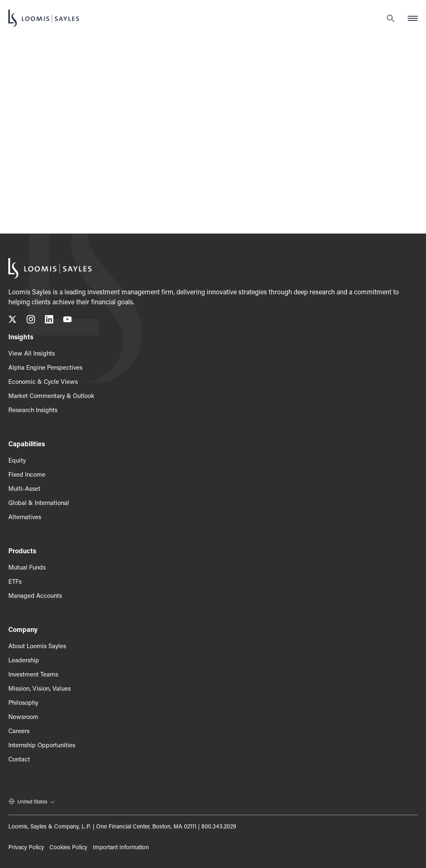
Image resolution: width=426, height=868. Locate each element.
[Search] (391, 18)
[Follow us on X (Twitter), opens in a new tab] (12, 321)
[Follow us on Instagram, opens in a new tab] (31, 321)
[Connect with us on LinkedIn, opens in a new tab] (49, 321)
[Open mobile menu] (413, 18)
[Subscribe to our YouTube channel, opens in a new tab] (67, 321)
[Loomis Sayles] (44, 18)
